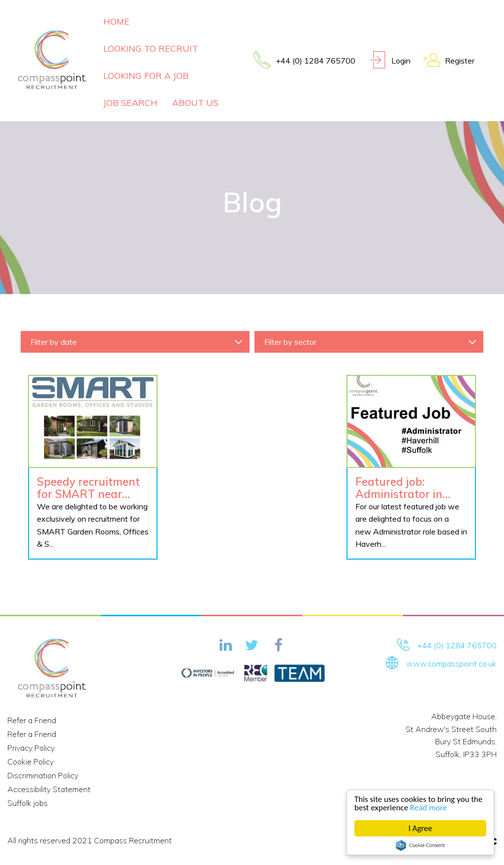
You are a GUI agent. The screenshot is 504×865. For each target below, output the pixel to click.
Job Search (130, 102)
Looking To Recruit (151, 48)
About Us (195, 102)
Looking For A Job (146, 75)
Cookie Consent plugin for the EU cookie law (420, 845)
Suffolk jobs (28, 803)
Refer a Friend (32, 720)
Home (116, 21)
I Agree (421, 828)
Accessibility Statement (49, 789)
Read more (428, 808)
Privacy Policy (31, 748)
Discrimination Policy (43, 775)
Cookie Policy (31, 762)
